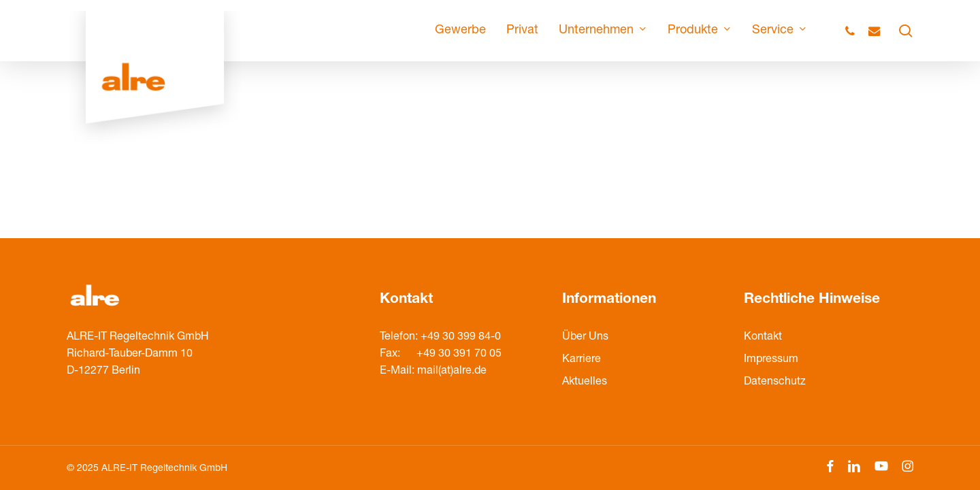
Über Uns (585, 338)
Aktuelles (585, 382)
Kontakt (763, 338)
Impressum (771, 360)
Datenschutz (775, 382)
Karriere (582, 360)
